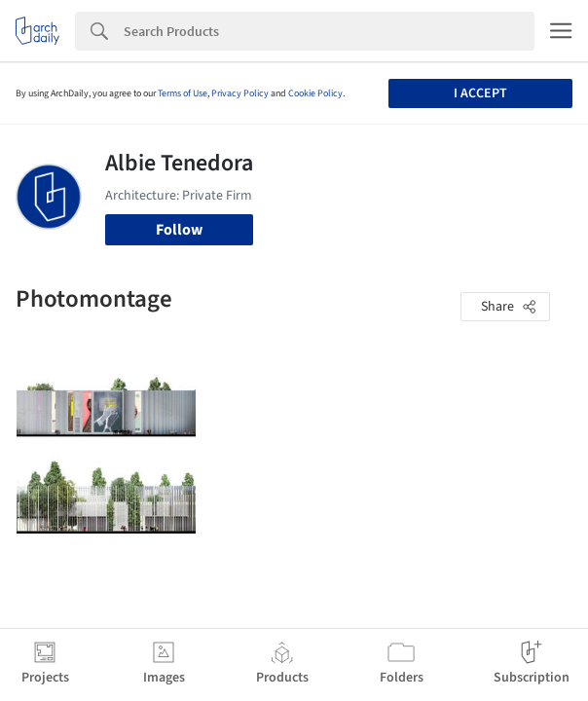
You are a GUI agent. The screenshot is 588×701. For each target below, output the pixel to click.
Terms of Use (183, 93)
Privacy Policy (240, 93)
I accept (480, 93)
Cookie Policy (315, 93)
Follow (179, 230)
